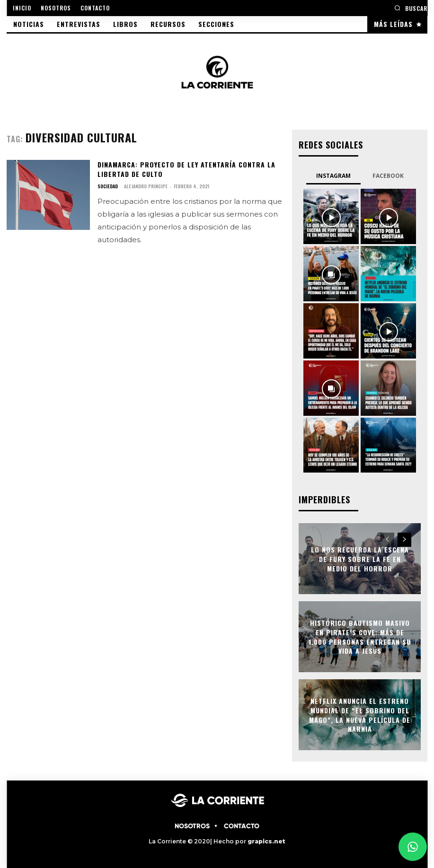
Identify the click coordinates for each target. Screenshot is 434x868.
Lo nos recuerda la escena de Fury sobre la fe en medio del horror (360, 559)
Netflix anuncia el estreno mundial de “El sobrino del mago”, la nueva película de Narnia (360, 715)
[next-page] (404, 540)
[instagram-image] (331, 216)
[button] (411, 8)
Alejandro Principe (146, 186)
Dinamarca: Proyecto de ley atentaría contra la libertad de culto (186, 169)
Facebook (388, 176)
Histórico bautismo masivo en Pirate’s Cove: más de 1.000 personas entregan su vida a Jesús (360, 637)
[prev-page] (387, 540)
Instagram (333, 176)
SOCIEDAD (108, 186)
